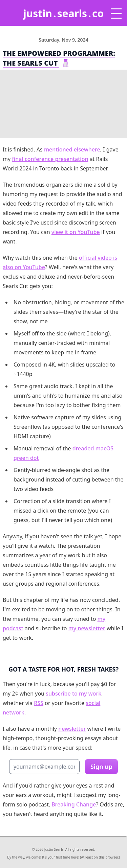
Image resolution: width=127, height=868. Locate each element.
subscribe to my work (73, 694)
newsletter (72, 729)
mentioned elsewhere (72, 149)
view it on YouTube (76, 232)
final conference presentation (50, 159)
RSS (39, 703)
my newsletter (87, 628)
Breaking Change (74, 804)
